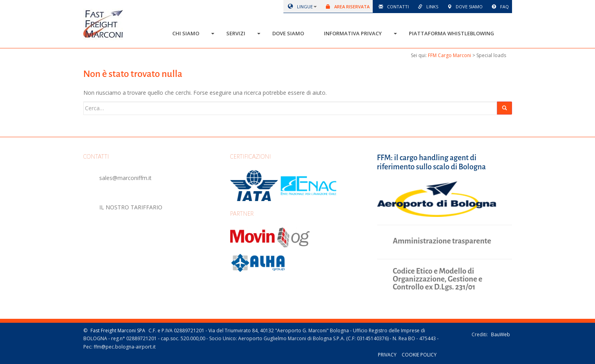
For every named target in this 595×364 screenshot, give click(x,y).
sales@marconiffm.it (125, 178)
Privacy (387, 355)
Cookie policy (419, 355)
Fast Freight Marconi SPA (118, 330)
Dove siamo (464, 7)
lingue (299, 7)
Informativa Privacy (353, 33)
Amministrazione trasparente (442, 241)
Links (427, 7)
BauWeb (501, 334)
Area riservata (346, 7)
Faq (499, 7)
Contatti (392, 7)
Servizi (236, 33)
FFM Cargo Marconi (450, 55)
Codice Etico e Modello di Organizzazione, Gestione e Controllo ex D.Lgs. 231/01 (438, 279)
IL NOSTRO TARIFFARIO (131, 207)
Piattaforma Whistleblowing (452, 33)
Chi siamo (186, 33)
